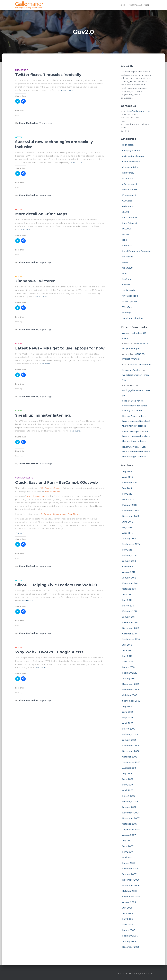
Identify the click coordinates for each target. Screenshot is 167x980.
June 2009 (128, 712)
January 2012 (129, 578)
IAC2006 (127, 229)
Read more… (68, 90)
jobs (125, 240)
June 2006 (128, 913)
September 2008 (131, 762)
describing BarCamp (36, 496)
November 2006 (131, 885)
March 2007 (129, 863)
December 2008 (131, 746)
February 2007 (130, 869)
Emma (56, 491)
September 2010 (131, 639)
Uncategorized (130, 296)
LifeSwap (127, 246)
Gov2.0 (19, 137)
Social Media (129, 290)
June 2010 (128, 650)
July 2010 (127, 645)
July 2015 (127, 488)
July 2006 (127, 908)
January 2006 (129, 941)
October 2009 (130, 695)
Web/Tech (128, 307)
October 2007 (130, 824)
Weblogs (127, 313)
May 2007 (128, 852)
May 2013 (127, 550)
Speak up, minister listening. (43, 415)
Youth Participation (132, 318)
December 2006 (131, 880)
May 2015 (127, 494)
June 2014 (128, 522)
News (125, 262)
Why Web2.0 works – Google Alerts (49, 652)
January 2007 (129, 874)
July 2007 (127, 841)
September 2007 (131, 829)
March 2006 (129, 930)
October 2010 (129, 634)
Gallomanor (128, 206)
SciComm (127, 279)
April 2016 (128, 477)
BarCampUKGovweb (52, 488)
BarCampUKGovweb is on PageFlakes (60, 514)
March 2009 (129, 729)
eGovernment (130, 184)
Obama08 (127, 268)
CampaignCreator (131, 150)
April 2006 (128, 925)
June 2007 (128, 846)
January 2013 (129, 561)
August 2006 (129, 902)
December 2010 (131, 622)
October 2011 (129, 589)
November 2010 (131, 628)
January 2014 (129, 539)
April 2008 (128, 790)
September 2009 (131, 701)
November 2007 (131, 818)
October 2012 (129, 567)
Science (126, 285)
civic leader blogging (133, 156)
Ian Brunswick (130, 447)
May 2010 (127, 656)
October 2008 (130, 757)
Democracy (128, 173)
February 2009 (130, 734)
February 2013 (130, 555)
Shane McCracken (132, 370)
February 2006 (130, 936)
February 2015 (130, 505)
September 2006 (131, 897)
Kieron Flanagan (131, 432)
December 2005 (131, 947)
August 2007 (129, 835)
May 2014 (127, 527)
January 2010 (129, 678)
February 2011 (130, 611)
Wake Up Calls (130, 301)
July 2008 (127, 774)
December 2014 (131, 511)
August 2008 (129, 768)
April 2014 (128, 533)
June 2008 (128, 779)
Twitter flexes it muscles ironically (48, 75)
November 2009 (131, 690)
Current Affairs (130, 167)
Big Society (128, 145)
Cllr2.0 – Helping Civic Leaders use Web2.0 (56, 585)
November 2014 (131, 516)
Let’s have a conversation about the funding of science (135, 406)
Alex (125, 333)
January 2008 (129, 807)
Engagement (22, 70)
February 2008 (130, 801)
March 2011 (128, 606)
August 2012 (129, 572)
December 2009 (131, 684)
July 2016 (127, 471)
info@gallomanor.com (139, 111)
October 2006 (130, 891)
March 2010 (128, 667)
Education (128, 178)
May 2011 (127, 600)
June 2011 (127, 595)
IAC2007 (127, 234)
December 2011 (130, 583)
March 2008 (129, 796)
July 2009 (127, 706)
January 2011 (129, 617)
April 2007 (128, 857)
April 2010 (128, 662)
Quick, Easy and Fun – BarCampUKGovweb (57, 482)
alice (125, 401)
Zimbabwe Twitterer (35, 281)
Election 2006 (130, 190)
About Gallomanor (139, 5)
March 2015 (128, 499)
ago (46, 123)
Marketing (128, 257)
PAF (124, 274)
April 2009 (128, 723)
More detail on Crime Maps (41, 214)
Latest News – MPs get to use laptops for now (60, 348)
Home (122, 5)
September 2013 (131, 544)
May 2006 (128, 919)
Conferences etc (24, 478)
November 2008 (131, 751)
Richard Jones (130, 416)
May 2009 (128, 718)
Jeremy (48, 491)
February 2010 (130, 673)
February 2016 (130, 483)
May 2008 (128, 785)
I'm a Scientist (130, 223)
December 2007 (131, 813)
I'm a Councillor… (131, 218)
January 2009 (129, 740)
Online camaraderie (140, 365)
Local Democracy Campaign (137, 251)
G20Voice (127, 201)
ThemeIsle (146, 973)
